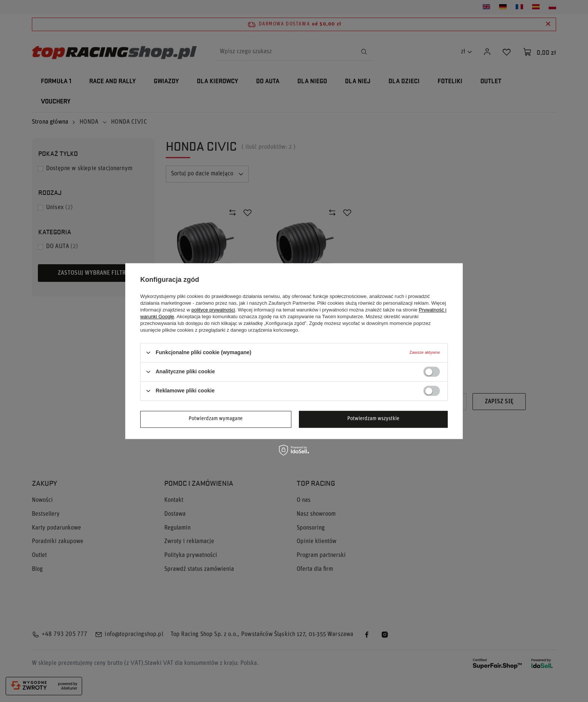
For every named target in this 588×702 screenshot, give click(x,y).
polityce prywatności (213, 310)
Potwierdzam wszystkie (373, 419)
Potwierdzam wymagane (216, 419)
